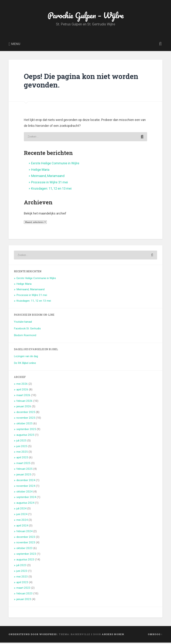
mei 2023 (22, 578)
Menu (16, 45)
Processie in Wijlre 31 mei (50, 183)
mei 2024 (22, 521)
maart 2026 (23, 396)
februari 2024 (24, 532)
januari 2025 (24, 476)
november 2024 (26, 487)
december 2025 (26, 414)
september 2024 (26, 499)
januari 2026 (24, 408)
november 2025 (26, 419)
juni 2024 (22, 516)
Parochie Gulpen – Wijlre (85, 16)
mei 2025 (22, 453)
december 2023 (26, 538)
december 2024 (26, 482)
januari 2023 (24, 601)
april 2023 (22, 584)
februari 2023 (24, 595)
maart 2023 (23, 589)
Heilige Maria (40, 171)
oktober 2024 (24, 493)
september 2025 (26, 431)
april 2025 (22, 459)
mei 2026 (22, 385)
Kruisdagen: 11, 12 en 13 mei (51, 190)
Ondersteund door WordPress (33, 636)
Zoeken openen (160, 46)
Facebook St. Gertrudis (27, 330)
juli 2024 (21, 510)
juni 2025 (22, 447)
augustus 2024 (25, 504)
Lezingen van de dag (26, 358)
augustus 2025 (25, 436)
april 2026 (22, 391)
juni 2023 (22, 572)
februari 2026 (24, 402)
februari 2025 (24, 470)
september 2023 (26, 555)
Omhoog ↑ (155, 636)
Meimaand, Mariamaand (48, 177)
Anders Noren (113, 636)
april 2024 (22, 527)
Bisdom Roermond (25, 337)
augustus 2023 (25, 561)
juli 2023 (21, 567)
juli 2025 (21, 442)
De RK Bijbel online (25, 364)
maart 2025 (23, 465)
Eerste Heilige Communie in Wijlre (55, 165)
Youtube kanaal (23, 323)
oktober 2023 (24, 550)
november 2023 (26, 544)
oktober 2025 (24, 425)
